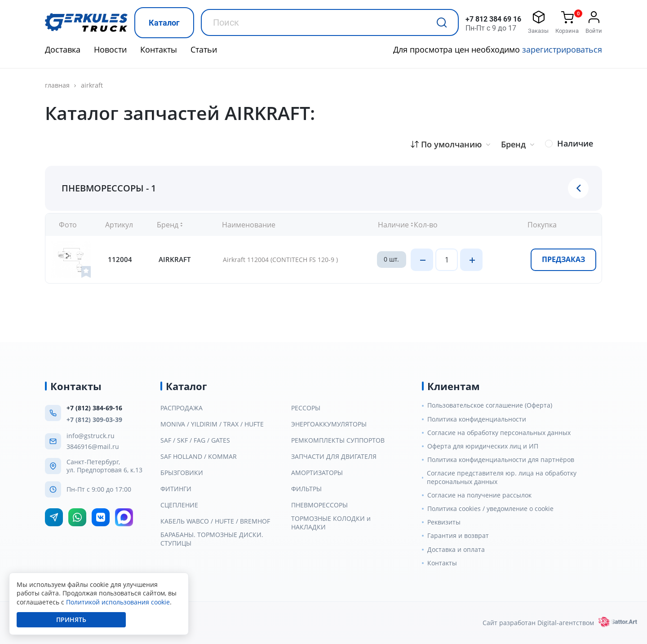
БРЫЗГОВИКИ (182, 473)
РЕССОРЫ (306, 408)
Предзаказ (563, 259)
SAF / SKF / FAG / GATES (195, 440)
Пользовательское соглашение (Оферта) (490, 405)
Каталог (164, 23)
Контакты (159, 49)
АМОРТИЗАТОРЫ (317, 473)
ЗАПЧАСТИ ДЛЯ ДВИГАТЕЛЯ (334, 457)
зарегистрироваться (562, 49)
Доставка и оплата (456, 550)
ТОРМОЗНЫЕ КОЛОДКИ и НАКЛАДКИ (331, 523)
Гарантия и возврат (458, 536)
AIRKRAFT (92, 85)
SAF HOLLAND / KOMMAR (199, 457)
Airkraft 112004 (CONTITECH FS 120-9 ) (280, 260)
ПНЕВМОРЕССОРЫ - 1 (109, 188)
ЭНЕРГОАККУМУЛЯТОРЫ (329, 424)
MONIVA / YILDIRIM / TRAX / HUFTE (212, 424)
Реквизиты (444, 522)
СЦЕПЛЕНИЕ (179, 505)
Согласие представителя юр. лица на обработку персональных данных (502, 477)
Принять (71, 620)
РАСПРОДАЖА (182, 408)
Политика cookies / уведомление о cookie (490, 509)
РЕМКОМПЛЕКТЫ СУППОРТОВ (338, 440)
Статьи (204, 49)
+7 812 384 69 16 (493, 19)
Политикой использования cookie (118, 602)
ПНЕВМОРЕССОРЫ (319, 505)
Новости (110, 49)
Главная (57, 85)
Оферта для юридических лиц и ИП (483, 446)
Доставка (63, 49)
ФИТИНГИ (176, 489)
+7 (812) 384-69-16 (94, 408)
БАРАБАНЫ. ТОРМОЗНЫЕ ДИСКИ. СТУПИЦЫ (212, 539)
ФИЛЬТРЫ (306, 489)
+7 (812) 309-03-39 (94, 420)
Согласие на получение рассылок (479, 495)
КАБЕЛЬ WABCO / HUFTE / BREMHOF (215, 521)
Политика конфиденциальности (477, 419)
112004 (120, 259)
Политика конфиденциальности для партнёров (501, 460)
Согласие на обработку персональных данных (499, 433)
